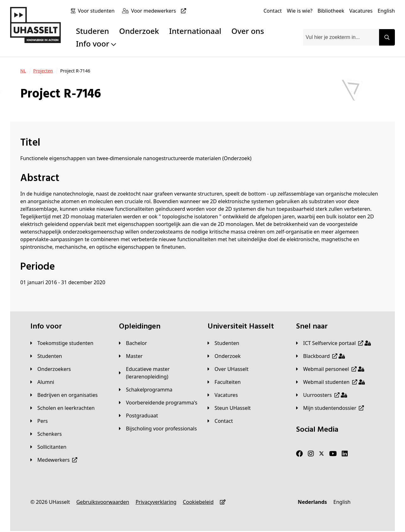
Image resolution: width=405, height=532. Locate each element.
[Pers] (39, 421)
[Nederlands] (312, 502)
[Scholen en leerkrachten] (62, 408)
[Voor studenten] (97, 11)
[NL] (23, 71)
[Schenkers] (46, 434)
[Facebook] (299, 454)
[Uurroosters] (322, 395)
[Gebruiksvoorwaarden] (103, 502)
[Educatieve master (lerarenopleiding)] (158, 373)
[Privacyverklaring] (156, 502)
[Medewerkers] (54, 460)
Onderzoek (139, 31)
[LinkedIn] (345, 454)
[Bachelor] (133, 343)
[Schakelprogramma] (146, 390)
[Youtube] (333, 454)
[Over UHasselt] (228, 369)
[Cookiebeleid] (198, 502)
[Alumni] (42, 382)
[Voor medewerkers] (160, 11)
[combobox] (341, 37)
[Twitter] (321, 454)
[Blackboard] (321, 356)
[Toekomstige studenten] (62, 343)
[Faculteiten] (224, 382)
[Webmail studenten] (330, 382)
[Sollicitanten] (48, 447)
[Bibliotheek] (331, 11)
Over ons (248, 31)
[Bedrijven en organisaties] (64, 395)
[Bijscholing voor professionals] (158, 429)
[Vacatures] (361, 11)
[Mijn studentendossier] (330, 408)
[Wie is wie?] (300, 11)
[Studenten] (46, 356)
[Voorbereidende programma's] (158, 403)
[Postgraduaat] (138, 416)
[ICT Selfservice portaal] (333, 343)
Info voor (96, 44)
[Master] (131, 356)
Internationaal (195, 31)
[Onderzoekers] (51, 369)
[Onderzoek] (224, 356)
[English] (386, 11)
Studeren (93, 31)
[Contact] (273, 11)
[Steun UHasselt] (229, 408)
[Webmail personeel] (330, 369)
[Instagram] (311, 454)
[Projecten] (43, 71)
